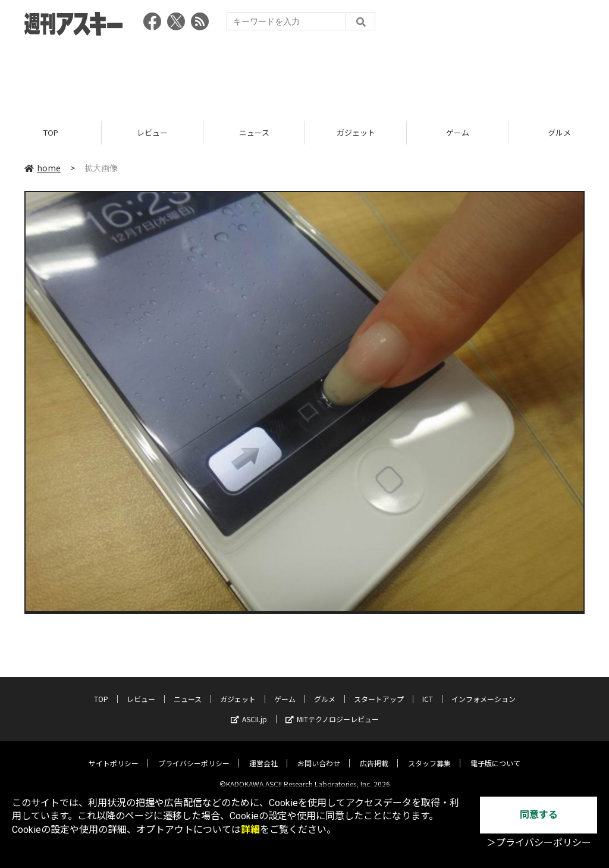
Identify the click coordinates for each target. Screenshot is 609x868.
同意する (539, 815)
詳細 (250, 830)
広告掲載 (374, 753)
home (43, 168)
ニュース (254, 132)
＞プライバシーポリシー (539, 843)
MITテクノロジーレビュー (332, 709)
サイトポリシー (114, 753)
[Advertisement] (304, 74)
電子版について (495, 753)
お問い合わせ (319, 753)
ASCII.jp (249, 709)
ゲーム (458, 132)
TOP (51, 132)
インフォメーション (484, 689)
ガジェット (356, 132)
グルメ (325, 689)
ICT (428, 689)
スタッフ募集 (429, 753)
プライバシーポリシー (194, 753)
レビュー (152, 132)
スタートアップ (379, 689)
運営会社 (263, 753)
